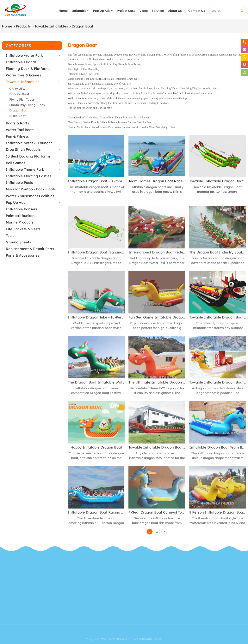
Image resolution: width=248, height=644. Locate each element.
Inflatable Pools (19, 183)
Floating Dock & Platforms (28, 69)
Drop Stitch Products (23, 149)
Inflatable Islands (21, 62)
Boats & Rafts (17, 123)
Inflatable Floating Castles (29, 176)
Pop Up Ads (103, 11)
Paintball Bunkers (21, 216)
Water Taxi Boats (20, 130)
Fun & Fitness (17, 136)
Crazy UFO (17, 89)
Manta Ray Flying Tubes (27, 105)
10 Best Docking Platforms (28, 156)
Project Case (126, 11)
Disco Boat (17, 116)
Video (144, 11)
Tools (10, 236)
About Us (176, 11)
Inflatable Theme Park (25, 169)
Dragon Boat (82, 26)
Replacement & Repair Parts (30, 249)
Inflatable (80, 11)
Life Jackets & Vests (23, 229)
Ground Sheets (18, 242)
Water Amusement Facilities (30, 196)
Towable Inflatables (51, 26)
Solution (158, 11)
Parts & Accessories (23, 255)
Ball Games (15, 163)
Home (63, 11)
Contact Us (197, 11)
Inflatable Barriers (22, 209)
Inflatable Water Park (24, 55)
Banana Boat (19, 94)
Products (23, 26)
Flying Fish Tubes (22, 99)
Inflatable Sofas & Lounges (29, 143)
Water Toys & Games (23, 75)
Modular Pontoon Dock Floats (31, 189)
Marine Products (20, 222)
